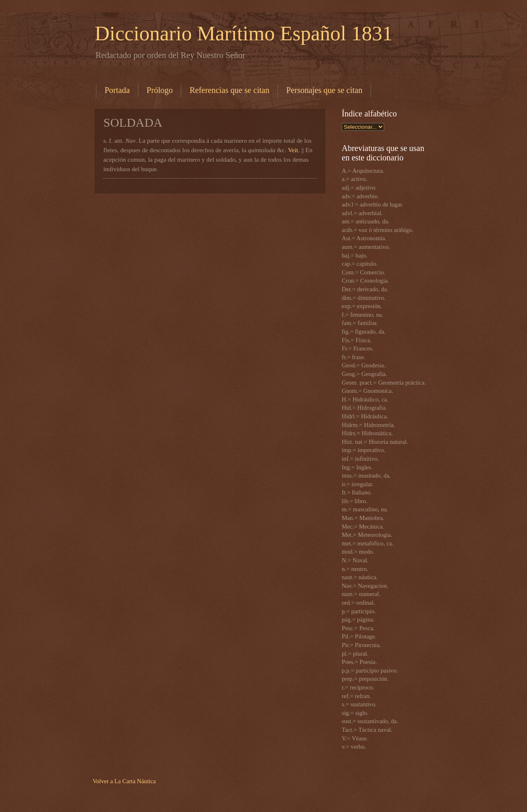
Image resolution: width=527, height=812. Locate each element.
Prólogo (160, 90)
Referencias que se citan (229, 90)
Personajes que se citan (324, 90)
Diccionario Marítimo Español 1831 (244, 33)
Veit (293, 150)
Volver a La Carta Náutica (124, 781)
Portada (117, 90)
